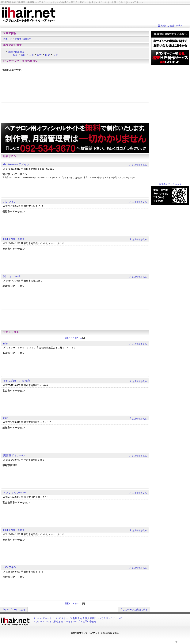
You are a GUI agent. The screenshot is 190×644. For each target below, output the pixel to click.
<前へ (76, 338)
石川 (31, 55)
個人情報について (94, 618)
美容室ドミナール (14, 455)
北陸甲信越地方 (23, 39)
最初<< (68, 338)
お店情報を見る (140, 165)
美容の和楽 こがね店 (17, 381)
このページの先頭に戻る (135, 610)
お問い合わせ (89, 622)
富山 (23, 55)
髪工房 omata (12, 276)
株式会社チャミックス (170, 184)
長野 (56, 55)
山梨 (47, 55)
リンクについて (114, 618)
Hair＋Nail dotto (14, 239)
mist (6, 343)
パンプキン (10, 202)
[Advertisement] (75, 114)
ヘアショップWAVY (15, 493)
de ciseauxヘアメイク (16, 164)
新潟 (15, 55)
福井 (39, 55)
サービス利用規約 (73, 618)
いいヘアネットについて (48, 618)
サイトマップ (73, 622)
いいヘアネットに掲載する (49, 622)
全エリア (8, 39)
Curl (6, 418)
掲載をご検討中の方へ (172, 26)
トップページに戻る (15, 610)
